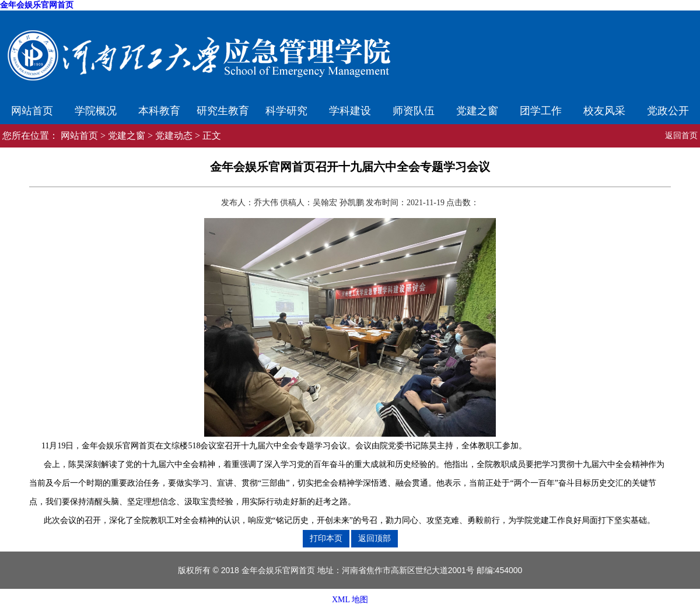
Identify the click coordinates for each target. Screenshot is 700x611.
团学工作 (541, 111)
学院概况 (96, 111)
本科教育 (159, 111)
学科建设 (350, 111)
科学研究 (286, 111)
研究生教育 (223, 111)
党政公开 (668, 111)
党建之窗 (477, 111)
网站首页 (32, 111)
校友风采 (604, 111)
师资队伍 (414, 111)
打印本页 (326, 538)
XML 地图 (350, 600)
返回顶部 (374, 538)
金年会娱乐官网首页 (37, 5)
